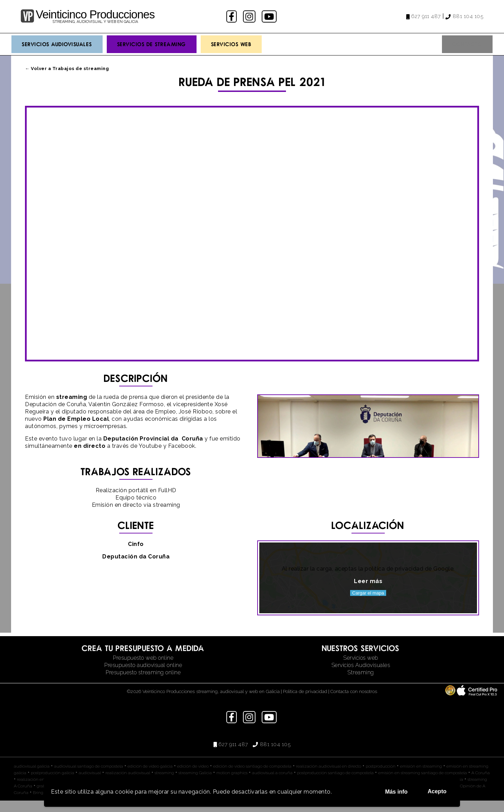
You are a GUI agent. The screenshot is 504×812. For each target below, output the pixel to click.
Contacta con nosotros (354, 703)
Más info (396, 792)
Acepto (437, 791)
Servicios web (361, 669)
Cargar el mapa (368, 604)
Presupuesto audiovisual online (143, 677)
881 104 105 (468, 16)
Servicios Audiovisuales (57, 44)
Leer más (368, 593)
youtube (270, 16)
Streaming (361, 684)
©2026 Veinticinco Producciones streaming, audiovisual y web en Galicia (203, 703)
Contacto (467, 44)
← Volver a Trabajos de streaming (67, 69)
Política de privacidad (305, 703)
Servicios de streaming (152, 44)
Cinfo (136, 555)
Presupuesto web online (143, 669)
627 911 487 (426, 16)
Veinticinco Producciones (95, 14)
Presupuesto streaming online (143, 684)
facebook (232, 16)
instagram (250, 16)
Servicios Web (231, 44)
